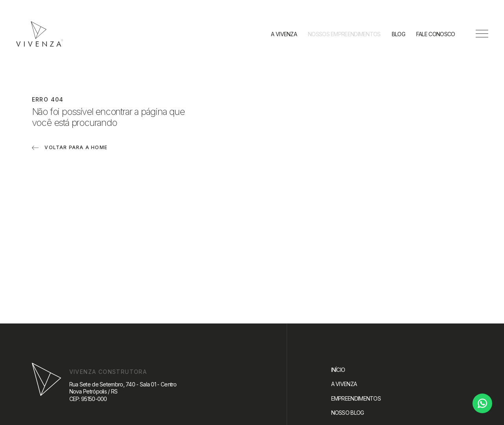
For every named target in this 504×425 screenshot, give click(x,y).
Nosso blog (348, 413)
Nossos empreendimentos (344, 34)
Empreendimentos (356, 398)
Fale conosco (436, 34)
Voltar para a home (76, 147)
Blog (398, 34)
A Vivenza (284, 34)
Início (338, 370)
